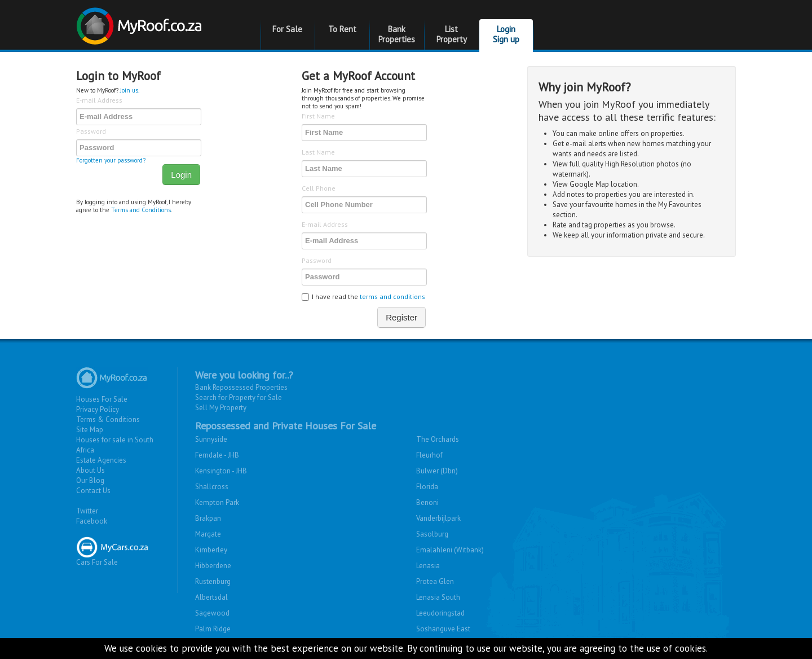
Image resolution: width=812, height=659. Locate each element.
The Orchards (438, 439)
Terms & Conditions (108, 419)
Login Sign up (506, 34)
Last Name (318, 152)
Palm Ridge (213, 629)
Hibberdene (213, 566)
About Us (91, 470)
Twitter (87, 511)
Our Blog (90, 480)
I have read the (363, 296)
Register (401, 317)
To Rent (342, 29)
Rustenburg (213, 581)
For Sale (287, 29)
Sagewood (212, 613)
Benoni (427, 502)
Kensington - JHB (221, 471)
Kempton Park (217, 502)
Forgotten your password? (111, 160)
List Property (452, 34)
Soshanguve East (443, 629)
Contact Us (93, 491)
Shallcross (212, 487)
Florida (427, 487)
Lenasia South (438, 597)
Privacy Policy (98, 409)
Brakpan (208, 518)
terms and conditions (392, 296)
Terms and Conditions (141, 210)
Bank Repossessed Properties (241, 387)
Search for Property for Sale (239, 397)
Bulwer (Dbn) (437, 471)
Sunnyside (211, 439)
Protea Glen (435, 581)
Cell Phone (319, 188)
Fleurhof (429, 455)
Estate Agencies (101, 460)
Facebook (92, 521)
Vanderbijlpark (438, 518)
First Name (318, 116)
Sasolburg (432, 534)
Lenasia (428, 566)
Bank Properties (397, 34)
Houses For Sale (102, 399)
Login (181, 175)
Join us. (130, 90)
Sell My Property (221, 408)
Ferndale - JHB (217, 455)
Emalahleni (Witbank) (450, 550)
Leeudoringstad (440, 613)
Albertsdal (211, 597)
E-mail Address (99, 100)
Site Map (90, 430)
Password (91, 131)
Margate (208, 534)
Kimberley (211, 550)
